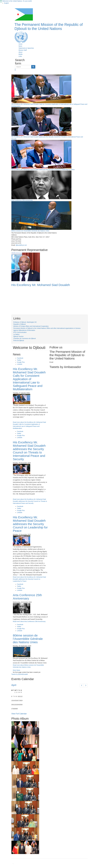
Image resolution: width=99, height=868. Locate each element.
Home (21, 44)
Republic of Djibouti (20, 324)
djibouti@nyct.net (21, 245)
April (14, 685)
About (21, 52)
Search (15, 70)
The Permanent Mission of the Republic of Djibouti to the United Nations (49, 27)
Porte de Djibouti (19, 341)
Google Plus (21, 362)
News (20, 46)
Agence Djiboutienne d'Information (24, 330)
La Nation (16, 334)
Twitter (19, 360)
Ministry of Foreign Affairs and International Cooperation (31, 326)
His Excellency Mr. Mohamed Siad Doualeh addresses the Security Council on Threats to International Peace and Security (29, 451)
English (6, 3)
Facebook (20, 358)
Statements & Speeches (26, 48)
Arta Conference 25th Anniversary (22, 200)
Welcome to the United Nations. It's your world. (17, 1)
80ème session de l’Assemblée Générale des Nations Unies (30, 231)
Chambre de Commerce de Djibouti (25, 338)
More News (17, 670)
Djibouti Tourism (18, 336)
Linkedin (20, 364)
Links (20, 56)
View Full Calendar (19, 714)
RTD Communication (20, 332)
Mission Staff (23, 50)
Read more (30, 501)
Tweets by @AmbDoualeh (20, 674)
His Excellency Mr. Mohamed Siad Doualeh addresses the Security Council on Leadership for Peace (43, 170)
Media (21, 54)
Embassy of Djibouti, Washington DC (25, 322)
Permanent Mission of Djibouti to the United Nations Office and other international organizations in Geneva (47, 328)
